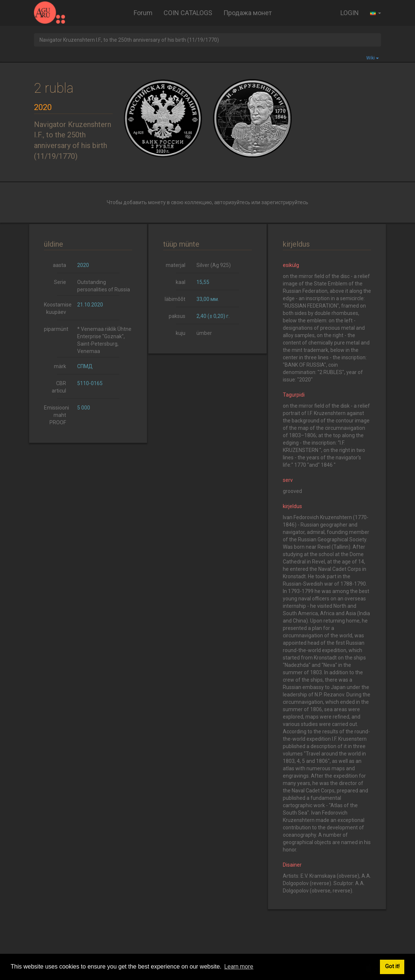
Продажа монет (248, 13)
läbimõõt (175, 299)
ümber (204, 333)
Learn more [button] (239, 967)
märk (60, 366)
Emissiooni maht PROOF (56, 415)
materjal (176, 265)
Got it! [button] (392, 967)
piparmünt (56, 329)
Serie (60, 282)
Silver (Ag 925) (214, 265)
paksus (177, 316)
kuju (181, 333)
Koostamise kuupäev (58, 308)
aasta (59, 265)
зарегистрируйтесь (285, 202)
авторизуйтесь (232, 202)
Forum (143, 13)
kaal (181, 282)
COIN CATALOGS (188, 13)
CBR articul (59, 387)
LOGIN (350, 13)
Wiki (373, 58)
